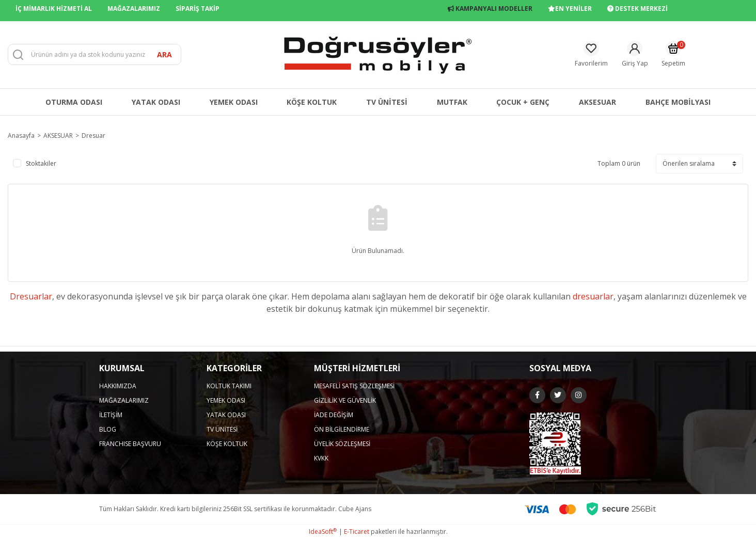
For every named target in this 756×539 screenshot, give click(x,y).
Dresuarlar (31, 296)
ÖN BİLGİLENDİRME (342, 429)
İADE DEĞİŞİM (334, 415)
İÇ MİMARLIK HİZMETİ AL (54, 9)
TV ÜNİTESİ (222, 429)
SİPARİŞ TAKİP (198, 9)
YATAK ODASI (226, 415)
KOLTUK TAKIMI (229, 386)
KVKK (321, 458)
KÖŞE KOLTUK (227, 444)
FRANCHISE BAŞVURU (130, 444)
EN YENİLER (570, 9)
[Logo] (378, 54)
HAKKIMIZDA (118, 386)
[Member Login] (635, 54)
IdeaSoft (323, 532)
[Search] (94, 54)
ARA (164, 54)
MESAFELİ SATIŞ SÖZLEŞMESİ (354, 386)
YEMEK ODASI (226, 400)
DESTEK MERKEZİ (637, 9)
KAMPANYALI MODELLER (490, 9)
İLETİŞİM (111, 415)
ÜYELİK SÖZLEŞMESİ (342, 444)
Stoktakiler (41, 163)
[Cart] (673, 54)
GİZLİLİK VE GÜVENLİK (345, 400)
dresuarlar (593, 296)
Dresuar (93, 136)
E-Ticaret (357, 532)
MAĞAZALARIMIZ (134, 9)
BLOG (108, 429)
